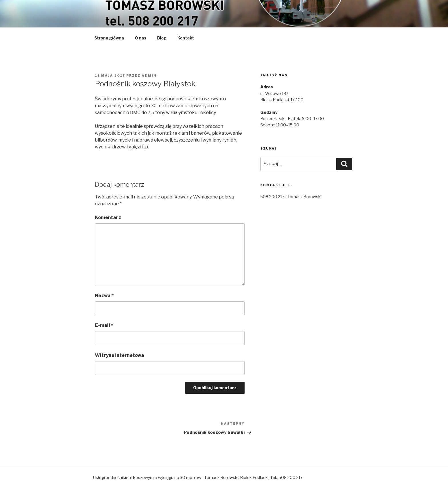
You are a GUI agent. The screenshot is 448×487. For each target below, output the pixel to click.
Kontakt (186, 38)
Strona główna (109, 38)
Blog (162, 38)
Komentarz (108, 217)
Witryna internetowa (119, 355)
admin (149, 75)
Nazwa (104, 296)
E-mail (104, 325)
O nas (141, 38)
